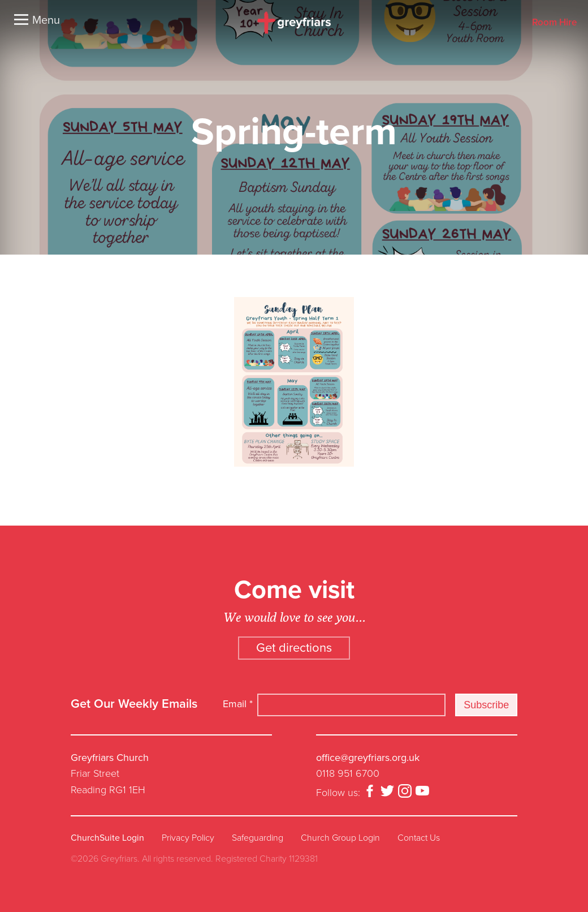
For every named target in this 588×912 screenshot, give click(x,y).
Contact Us (419, 838)
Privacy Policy (188, 838)
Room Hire (554, 23)
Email (238, 704)
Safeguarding (258, 838)
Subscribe (486, 705)
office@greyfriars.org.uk (368, 758)
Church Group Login (340, 838)
